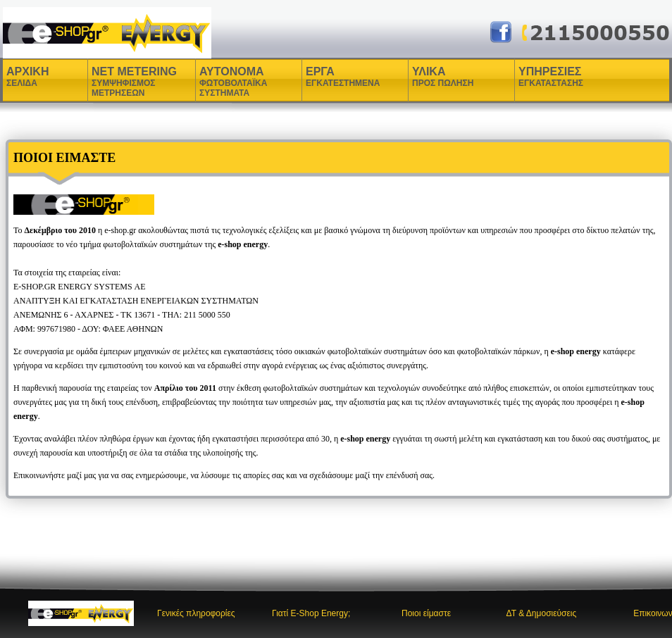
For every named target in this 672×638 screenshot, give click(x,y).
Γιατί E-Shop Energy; (311, 613)
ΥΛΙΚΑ (430, 77)
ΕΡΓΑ (322, 77)
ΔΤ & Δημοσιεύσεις (541, 613)
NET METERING (134, 82)
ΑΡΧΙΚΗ (27, 77)
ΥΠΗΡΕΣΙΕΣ (551, 77)
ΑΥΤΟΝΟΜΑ (233, 82)
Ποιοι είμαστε (426, 613)
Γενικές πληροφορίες (196, 613)
